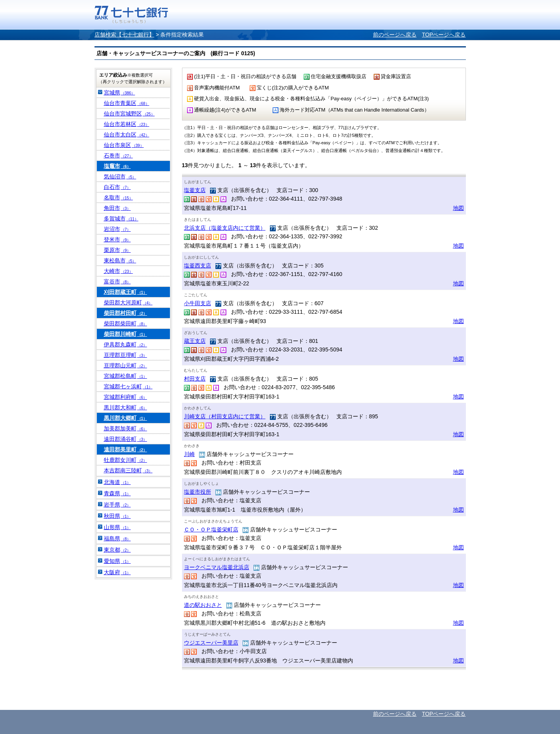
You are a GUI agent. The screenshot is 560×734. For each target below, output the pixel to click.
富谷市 (117, 281)
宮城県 (120, 93)
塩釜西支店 (198, 266)
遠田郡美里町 (126, 449)
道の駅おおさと (203, 605)
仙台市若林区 (127, 124)
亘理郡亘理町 (126, 355)
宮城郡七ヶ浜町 (128, 386)
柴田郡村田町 (126, 313)
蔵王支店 (195, 341)
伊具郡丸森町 (126, 344)
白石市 (117, 187)
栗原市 (117, 250)
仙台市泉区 (124, 145)
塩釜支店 (195, 190)
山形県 (117, 527)
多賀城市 (121, 218)
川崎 (189, 454)
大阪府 (117, 572)
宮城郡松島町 (126, 376)
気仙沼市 (120, 177)
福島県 (117, 538)
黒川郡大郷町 (126, 418)
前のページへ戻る (395, 35)
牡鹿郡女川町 (126, 460)
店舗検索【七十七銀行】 (124, 35)
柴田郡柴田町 (126, 323)
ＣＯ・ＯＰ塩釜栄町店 (211, 530)
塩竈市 (117, 166)
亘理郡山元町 (126, 365)
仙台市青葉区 (127, 103)
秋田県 (117, 516)
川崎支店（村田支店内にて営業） (225, 416)
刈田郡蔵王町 (126, 292)
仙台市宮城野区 (129, 114)
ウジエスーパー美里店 (211, 643)
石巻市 (118, 156)
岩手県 (117, 505)
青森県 (117, 493)
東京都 (117, 550)
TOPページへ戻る (444, 35)
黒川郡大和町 (126, 407)
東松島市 (120, 260)
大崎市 (118, 271)
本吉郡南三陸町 (128, 470)
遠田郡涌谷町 (126, 439)
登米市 (117, 239)
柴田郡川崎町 (126, 334)
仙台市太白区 (127, 135)
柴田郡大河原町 (128, 302)
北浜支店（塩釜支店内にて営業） (225, 228)
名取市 (118, 197)
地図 (458, 208)
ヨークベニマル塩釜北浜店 (217, 567)
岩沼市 (117, 229)
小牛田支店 (198, 303)
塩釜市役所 (198, 492)
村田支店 (195, 379)
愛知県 (117, 561)
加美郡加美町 (126, 428)
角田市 (117, 208)
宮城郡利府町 (126, 397)
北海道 (117, 482)
